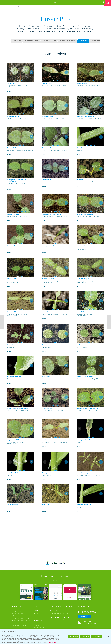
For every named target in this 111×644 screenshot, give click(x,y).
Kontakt (83, 617)
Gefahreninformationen (68, 41)
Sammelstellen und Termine (60, 613)
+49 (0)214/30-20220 (89, 623)
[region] (55, 637)
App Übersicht (56, 580)
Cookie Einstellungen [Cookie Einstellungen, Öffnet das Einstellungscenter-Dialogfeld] (73, 636)
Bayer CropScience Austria (21, 618)
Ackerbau (38, 623)
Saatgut (38, 625)
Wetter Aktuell (40, 616)
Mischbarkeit (96, 41)
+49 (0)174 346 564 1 (90, 613)
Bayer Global (17, 611)
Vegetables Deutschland (20, 625)
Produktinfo (17, 41)
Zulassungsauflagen (49, 41)
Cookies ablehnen (85, 636)
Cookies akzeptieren (97, 636)
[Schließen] (109, 637)
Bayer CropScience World (21, 614)
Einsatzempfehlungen (32, 41)
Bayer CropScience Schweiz (21, 621)
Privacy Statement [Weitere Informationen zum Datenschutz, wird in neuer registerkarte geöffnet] (53, 642)
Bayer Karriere (18, 616)
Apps (37, 614)
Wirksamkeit (83, 41)
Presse (15, 623)
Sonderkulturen (40, 627)
